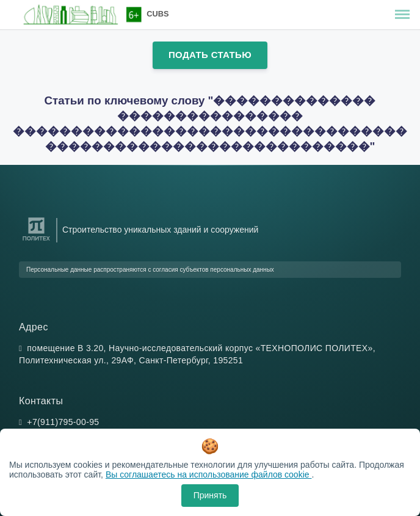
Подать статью (210, 55)
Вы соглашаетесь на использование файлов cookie (209, 474)
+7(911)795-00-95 (63, 422)
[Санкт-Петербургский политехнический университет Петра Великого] (36, 241)
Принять (210, 495)
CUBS (157, 14)
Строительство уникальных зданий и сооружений (160, 230)
